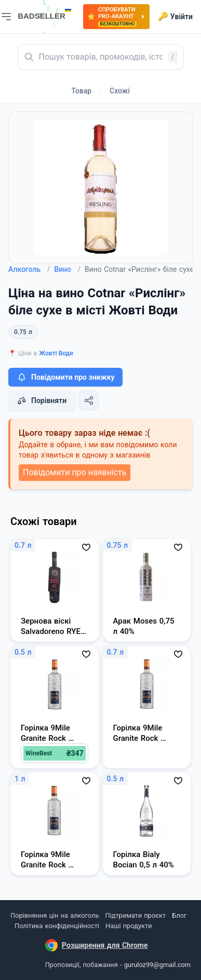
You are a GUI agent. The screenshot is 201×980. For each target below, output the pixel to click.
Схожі (120, 91)
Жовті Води (56, 353)
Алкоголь (29, 269)
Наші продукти (129, 926)
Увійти (175, 17)
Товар (81, 91)
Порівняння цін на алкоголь (55, 915)
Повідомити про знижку (65, 377)
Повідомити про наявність (75, 472)
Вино (67, 269)
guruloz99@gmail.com (157, 965)
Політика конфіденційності (57, 926)
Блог (179, 915)
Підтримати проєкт (136, 915)
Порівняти (42, 401)
